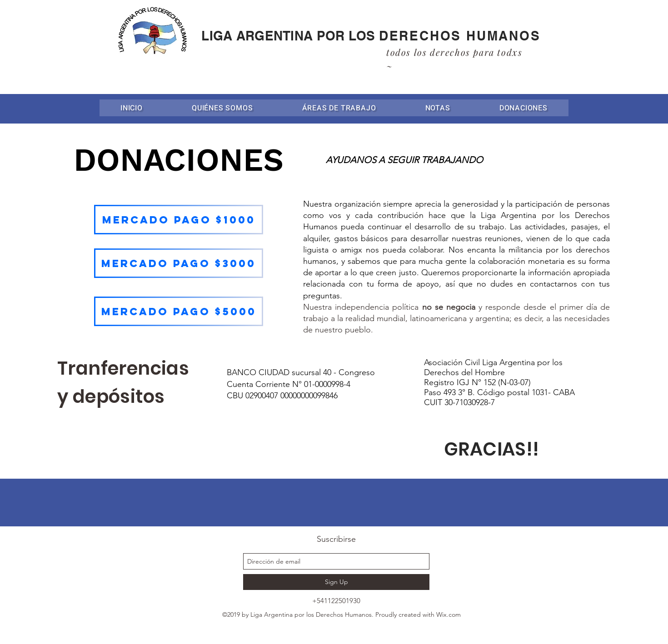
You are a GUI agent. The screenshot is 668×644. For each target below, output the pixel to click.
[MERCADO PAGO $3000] (179, 263)
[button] (339, 108)
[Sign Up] (336, 582)
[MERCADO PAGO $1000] (179, 220)
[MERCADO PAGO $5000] (179, 311)
